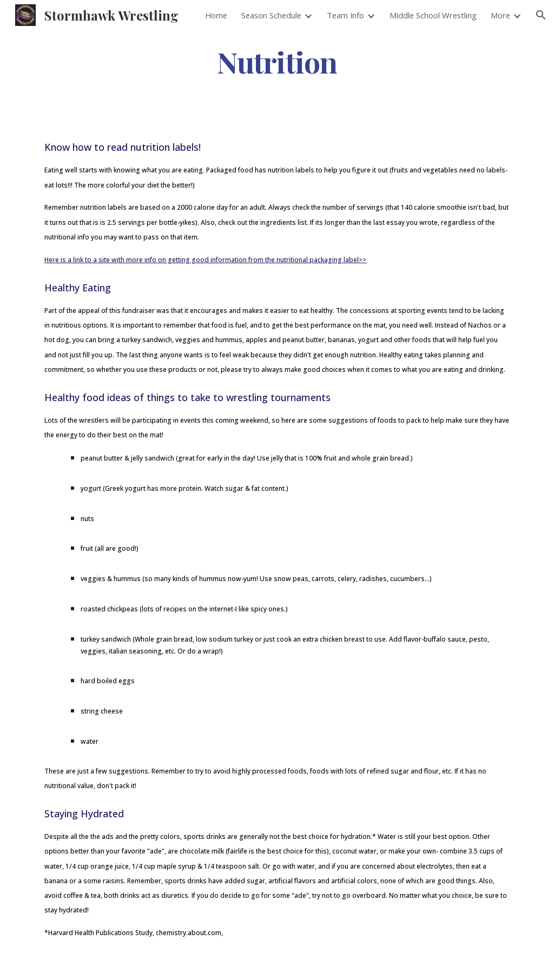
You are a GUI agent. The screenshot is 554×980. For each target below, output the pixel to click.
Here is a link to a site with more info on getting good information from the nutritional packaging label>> (205, 260)
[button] (541, 15)
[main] (277, 61)
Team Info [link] (345, 15)
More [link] (500, 15)
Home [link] (216, 15)
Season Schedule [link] (271, 15)
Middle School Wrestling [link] (433, 15)
